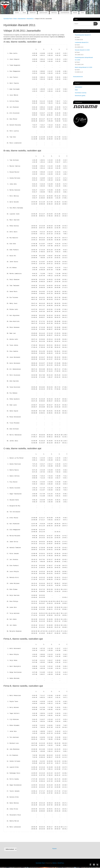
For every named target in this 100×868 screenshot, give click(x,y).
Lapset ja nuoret (43, 13)
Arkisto (15, 19)
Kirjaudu (54, 849)
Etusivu (17, 13)
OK (95, 24)
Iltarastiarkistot (22, 19)
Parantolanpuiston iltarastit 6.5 (83, 35)
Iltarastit (75, 13)
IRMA (76, 90)
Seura (24, 13)
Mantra (54, 863)
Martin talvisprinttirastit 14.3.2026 (83, 67)
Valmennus (54, 13)
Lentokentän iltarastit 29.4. (82, 42)
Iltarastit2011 (30, 19)
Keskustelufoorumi (78, 77)
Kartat (82, 13)
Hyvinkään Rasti (8, 19)
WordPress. (61, 863)
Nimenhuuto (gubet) (80, 96)
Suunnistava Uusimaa (81, 93)
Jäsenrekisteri (79, 87)
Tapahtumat (33, 13)
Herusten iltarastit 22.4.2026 (82, 50)
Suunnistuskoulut (65, 13)
